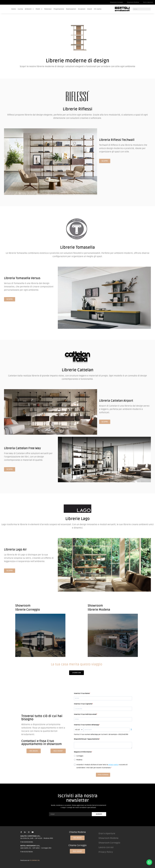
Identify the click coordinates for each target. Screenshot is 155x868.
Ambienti (29, 9)
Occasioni (82, 9)
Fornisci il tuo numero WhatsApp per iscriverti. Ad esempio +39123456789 (101, 734)
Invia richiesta (103, 775)
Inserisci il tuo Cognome (83, 704)
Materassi (48, 9)
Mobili (39, 9)
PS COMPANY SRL (35, 860)
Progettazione (59, 9)
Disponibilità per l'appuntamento (87, 739)
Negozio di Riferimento (83, 752)
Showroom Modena (133, 2)
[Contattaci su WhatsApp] (149, 862)
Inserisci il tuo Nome (82, 693)
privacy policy (113, 765)
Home (14, 9)
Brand (90, 9)
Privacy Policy (106, 852)
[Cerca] (152, 9)
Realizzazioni (71, 9)
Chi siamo (98, 9)
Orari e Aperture (148, 2)
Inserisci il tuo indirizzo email (85, 714)
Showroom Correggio (117, 2)
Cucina (20, 9)
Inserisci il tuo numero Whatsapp (87, 725)
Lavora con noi (106, 847)
